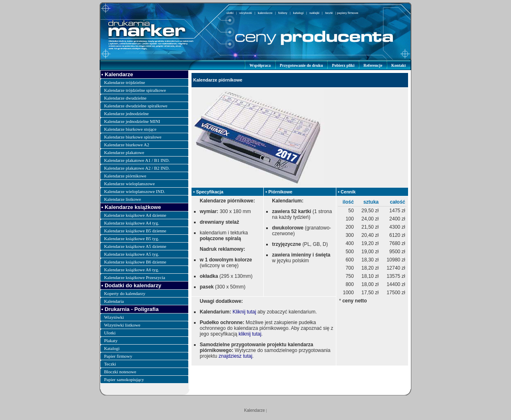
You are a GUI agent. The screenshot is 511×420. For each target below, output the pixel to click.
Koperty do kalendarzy (125, 293)
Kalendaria (114, 301)
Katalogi (112, 348)
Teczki (110, 364)
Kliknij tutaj (244, 312)
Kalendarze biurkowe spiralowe (133, 137)
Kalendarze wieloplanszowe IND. (135, 191)
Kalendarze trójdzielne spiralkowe (135, 90)
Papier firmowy (118, 356)
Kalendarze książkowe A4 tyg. (132, 223)
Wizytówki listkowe (122, 325)
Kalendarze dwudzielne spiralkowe (136, 106)
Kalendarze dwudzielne (125, 98)
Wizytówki (114, 317)
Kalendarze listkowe (123, 199)
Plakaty (111, 341)
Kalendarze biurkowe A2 (127, 145)
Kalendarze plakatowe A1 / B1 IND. (137, 160)
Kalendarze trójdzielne (125, 82)
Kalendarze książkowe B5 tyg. (132, 238)
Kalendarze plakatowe (124, 152)
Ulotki (110, 333)
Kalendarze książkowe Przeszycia (135, 277)
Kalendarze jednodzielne (127, 114)
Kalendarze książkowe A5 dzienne (135, 246)
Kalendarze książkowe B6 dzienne (135, 262)
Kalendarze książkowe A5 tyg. (132, 254)
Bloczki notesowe (120, 372)
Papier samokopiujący (124, 379)
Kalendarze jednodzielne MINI (132, 121)
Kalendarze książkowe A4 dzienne (135, 215)
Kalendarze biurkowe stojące (130, 129)
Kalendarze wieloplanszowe (130, 184)
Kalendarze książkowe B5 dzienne (135, 231)
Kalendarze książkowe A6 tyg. (132, 270)
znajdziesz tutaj (235, 356)
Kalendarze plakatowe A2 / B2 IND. (137, 168)
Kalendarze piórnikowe (125, 176)
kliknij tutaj (250, 334)
